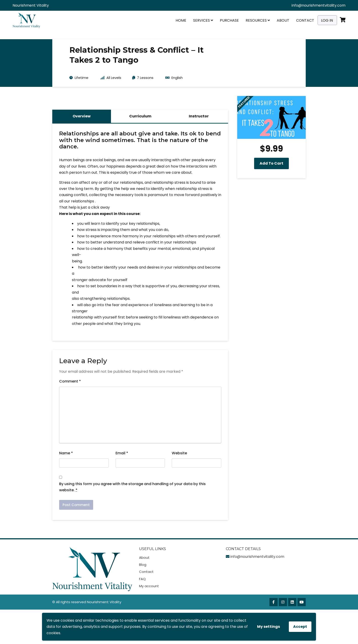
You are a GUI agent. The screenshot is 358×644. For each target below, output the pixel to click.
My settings (268, 627)
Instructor (199, 116)
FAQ (142, 579)
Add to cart (271, 163)
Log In (327, 20)
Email (122, 453)
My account (149, 586)
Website (179, 453)
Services (203, 20)
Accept (300, 627)
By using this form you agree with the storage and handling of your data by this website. (132, 487)
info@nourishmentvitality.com (319, 5)
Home (181, 20)
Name (66, 453)
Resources (258, 20)
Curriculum (140, 116)
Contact (305, 20)
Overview (82, 116)
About (283, 20)
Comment (70, 381)
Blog (143, 565)
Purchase (229, 20)
